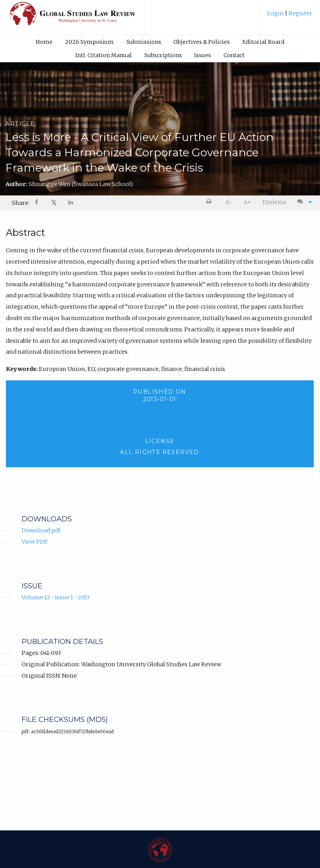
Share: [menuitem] (21, 203)
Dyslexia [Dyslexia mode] (274, 202)
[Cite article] (303, 202)
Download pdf (41, 530)
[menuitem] (290, 16)
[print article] (210, 202)
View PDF (35, 542)
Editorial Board (263, 42)
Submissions (144, 42)
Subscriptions (163, 55)
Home (44, 42)
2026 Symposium (89, 42)
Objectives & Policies (202, 42)
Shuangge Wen (81, 184)
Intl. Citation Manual (104, 55)
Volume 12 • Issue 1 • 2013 (55, 597)
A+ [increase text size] (247, 202)
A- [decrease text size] (229, 202)
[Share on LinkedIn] (71, 203)
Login (276, 13)
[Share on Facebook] (37, 203)
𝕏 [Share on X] (54, 203)
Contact (234, 55)
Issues (203, 55)
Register (300, 13)
